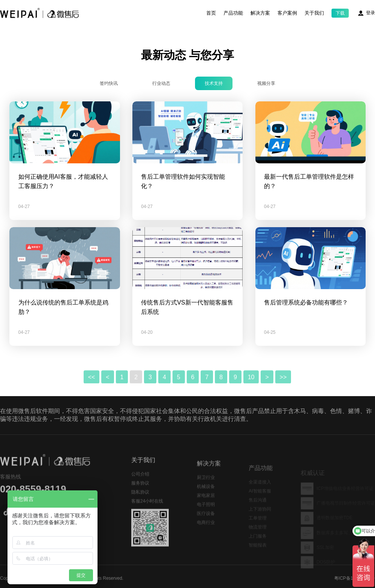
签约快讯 (109, 83)
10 (251, 390)
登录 (370, 13)
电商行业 (206, 535)
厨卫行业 (206, 490)
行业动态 (161, 83)
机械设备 (206, 499)
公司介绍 (140, 487)
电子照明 (206, 517)
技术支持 (214, 83)
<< (92, 390)
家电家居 (206, 508)
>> (283, 390)
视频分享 (266, 83)
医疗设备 (206, 526)
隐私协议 (140, 505)
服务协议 (140, 496)
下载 (340, 13)
